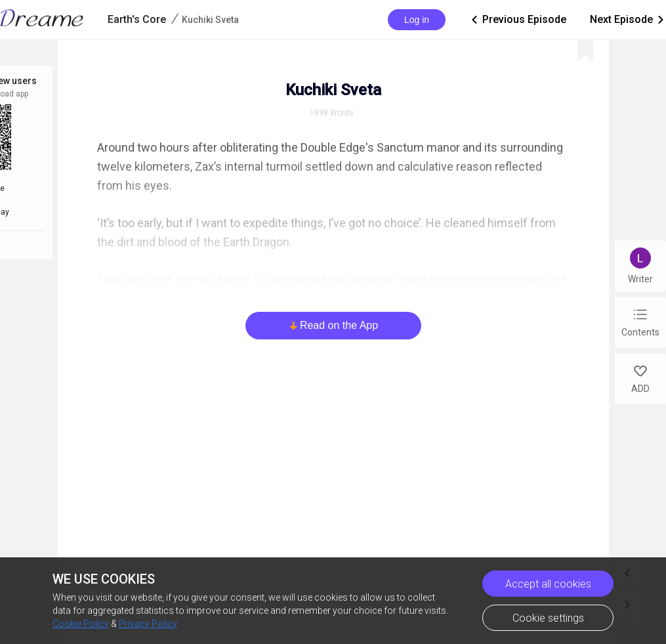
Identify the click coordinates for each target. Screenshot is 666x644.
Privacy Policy (148, 624)
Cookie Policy (81, 624)
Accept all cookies (548, 584)
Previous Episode (518, 20)
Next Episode (628, 20)
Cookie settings (548, 618)
